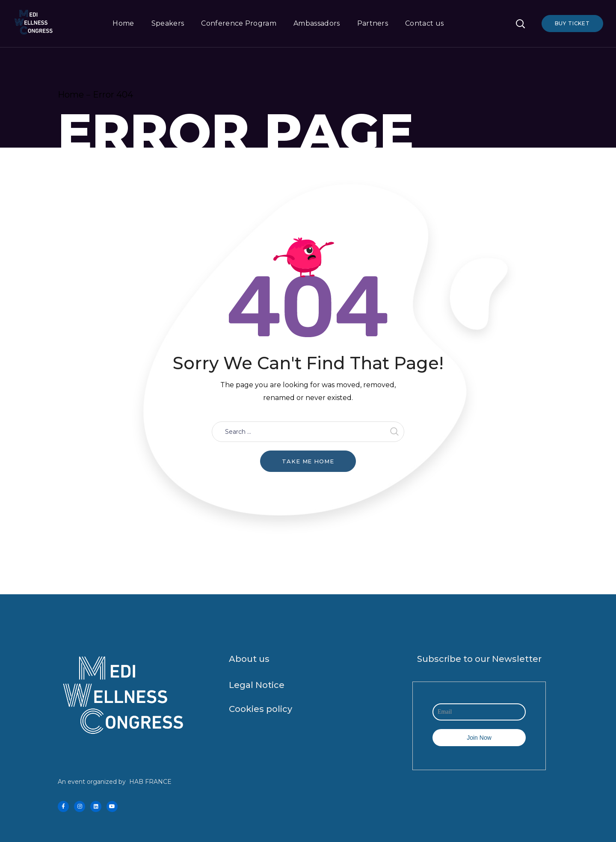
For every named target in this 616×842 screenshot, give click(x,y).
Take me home (308, 461)
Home (71, 95)
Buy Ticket (572, 23)
